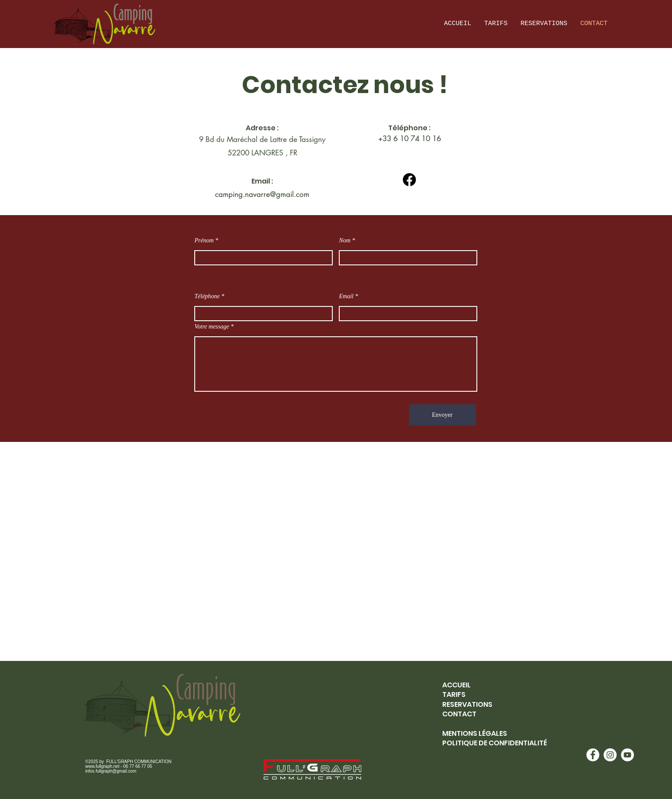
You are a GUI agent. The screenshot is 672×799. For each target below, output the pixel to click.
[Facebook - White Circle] (593, 755)
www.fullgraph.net (102, 766)
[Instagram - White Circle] (610, 755)
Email (346, 296)
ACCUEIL (457, 685)
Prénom (204, 241)
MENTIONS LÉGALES (475, 733)
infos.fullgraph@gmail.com (111, 771)
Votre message (212, 327)
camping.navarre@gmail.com (262, 194)
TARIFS (454, 694)
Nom (345, 241)
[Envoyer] (442, 415)
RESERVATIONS (467, 704)
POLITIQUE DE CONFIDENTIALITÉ (495, 743)
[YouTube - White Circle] (627, 755)
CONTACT (459, 714)
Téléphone (207, 296)
